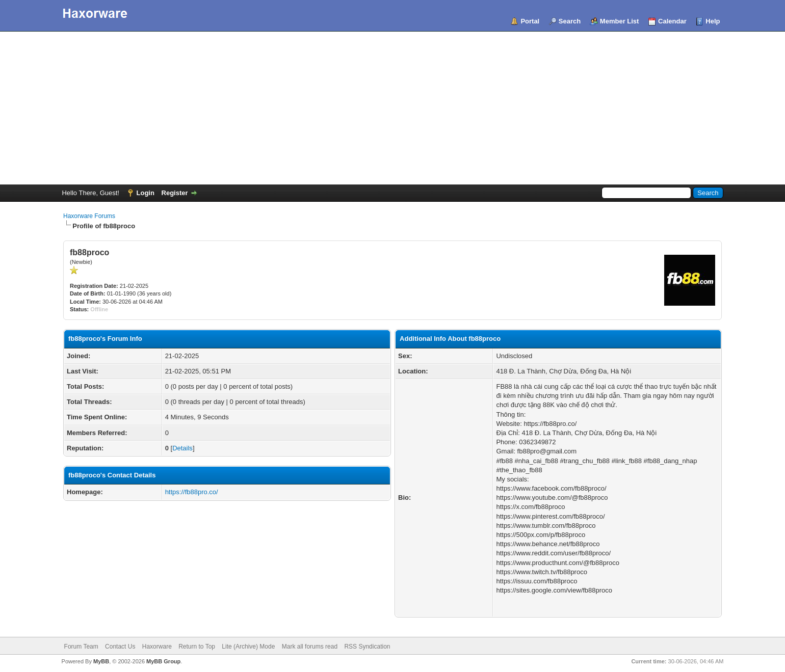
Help (713, 21)
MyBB (101, 661)
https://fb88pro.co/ (192, 492)
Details (182, 448)
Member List (620, 21)
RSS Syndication (367, 647)
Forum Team (81, 647)
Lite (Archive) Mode (248, 647)
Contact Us (120, 647)
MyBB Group (163, 661)
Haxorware (157, 647)
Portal (530, 21)
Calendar (672, 21)
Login (146, 193)
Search (570, 21)
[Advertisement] (392, 108)
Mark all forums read (310, 647)
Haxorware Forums (89, 216)
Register (175, 193)
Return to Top (197, 647)
